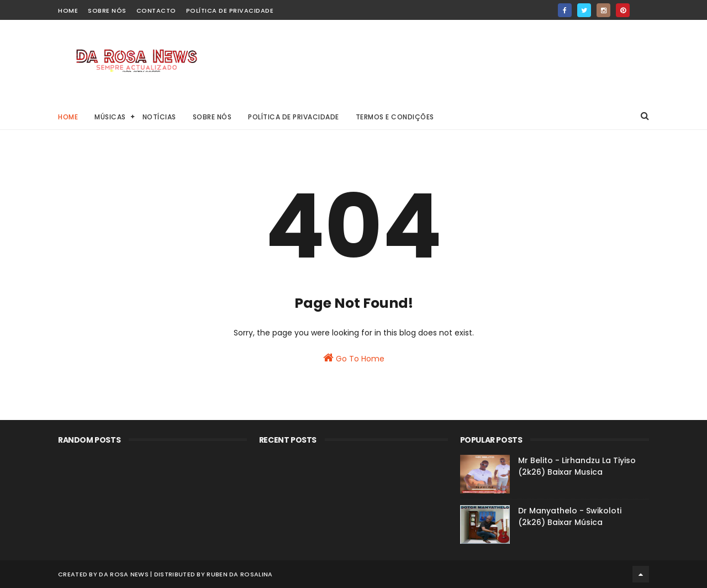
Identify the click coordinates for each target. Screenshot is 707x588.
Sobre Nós (107, 11)
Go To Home (354, 358)
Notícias (159, 117)
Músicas (110, 117)
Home (68, 117)
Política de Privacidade (230, 11)
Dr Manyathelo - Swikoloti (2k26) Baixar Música (570, 516)
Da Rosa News (124, 574)
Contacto (156, 11)
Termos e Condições (395, 117)
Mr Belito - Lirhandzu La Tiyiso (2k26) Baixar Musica (577, 466)
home (68, 11)
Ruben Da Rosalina (239, 574)
